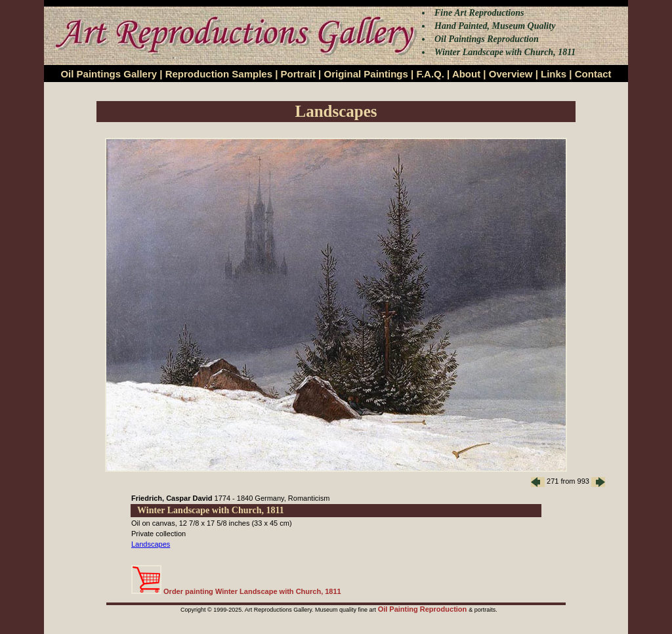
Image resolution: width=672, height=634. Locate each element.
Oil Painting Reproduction (424, 609)
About (466, 74)
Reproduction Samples (219, 74)
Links (554, 74)
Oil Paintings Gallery (109, 74)
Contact (593, 74)
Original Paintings (366, 74)
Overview (511, 74)
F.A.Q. (430, 74)
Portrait (298, 74)
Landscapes (151, 544)
